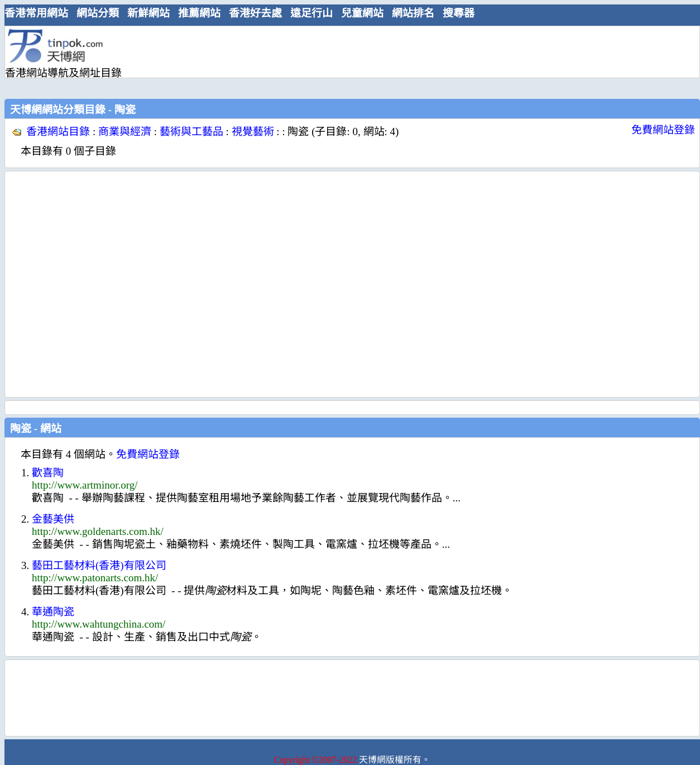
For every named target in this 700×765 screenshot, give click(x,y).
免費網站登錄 (663, 130)
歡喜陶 (48, 473)
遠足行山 (311, 13)
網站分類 (98, 13)
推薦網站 (199, 13)
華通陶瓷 (53, 612)
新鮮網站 (148, 13)
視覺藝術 (253, 132)
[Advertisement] (181, 61)
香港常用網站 (36, 13)
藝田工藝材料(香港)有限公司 (99, 565)
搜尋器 (459, 13)
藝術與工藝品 (191, 132)
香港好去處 (255, 13)
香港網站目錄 (58, 132)
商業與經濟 (125, 132)
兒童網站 (362, 13)
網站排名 (413, 13)
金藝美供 (53, 519)
